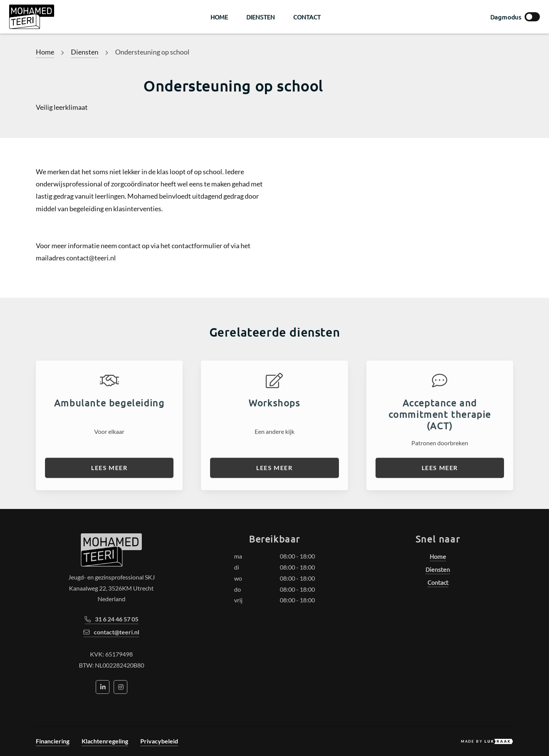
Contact (307, 17)
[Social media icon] (103, 687)
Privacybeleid (159, 741)
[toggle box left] (532, 17)
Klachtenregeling (105, 741)
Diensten (261, 17)
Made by (487, 742)
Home (219, 17)
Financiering (53, 741)
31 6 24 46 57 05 (112, 619)
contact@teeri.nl (111, 632)
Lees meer (109, 489)
